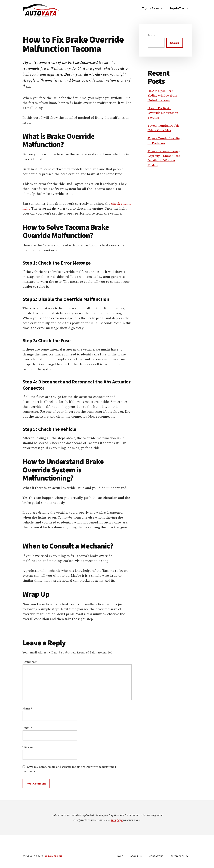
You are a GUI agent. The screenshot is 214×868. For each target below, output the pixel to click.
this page (117, 820)
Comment (30, 662)
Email (27, 728)
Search (153, 35)
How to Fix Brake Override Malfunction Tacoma (163, 113)
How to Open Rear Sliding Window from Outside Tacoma (162, 95)
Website (28, 748)
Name (27, 709)
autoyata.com (53, 856)
